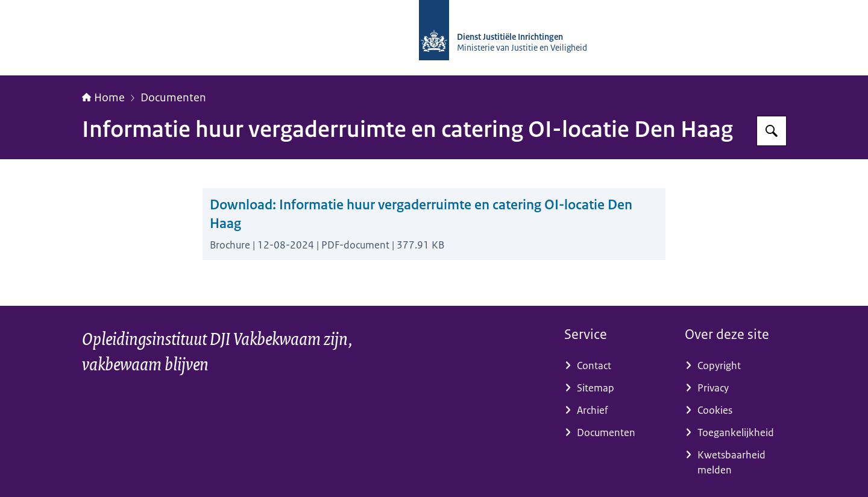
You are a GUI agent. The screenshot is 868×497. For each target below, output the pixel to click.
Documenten (173, 98)
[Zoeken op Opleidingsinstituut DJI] (772, 131)
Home (103, 98)
